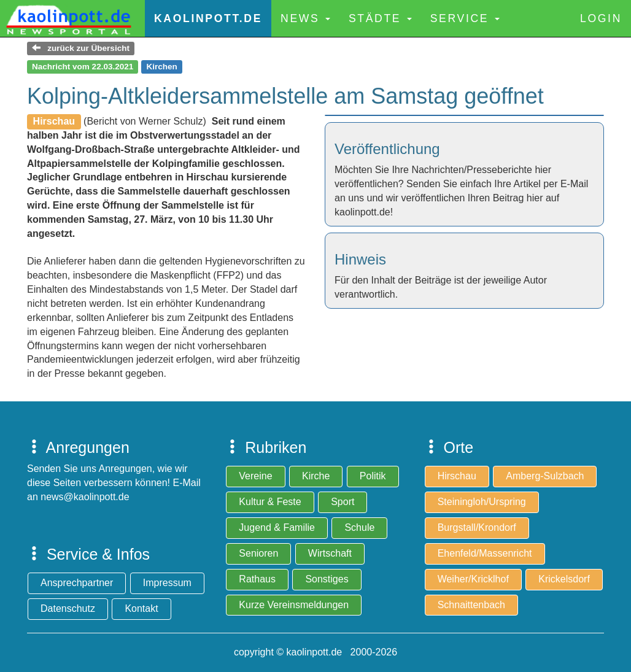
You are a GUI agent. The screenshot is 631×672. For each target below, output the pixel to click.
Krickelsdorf (564, 579)
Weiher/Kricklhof (473, 579)
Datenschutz (68, 608)
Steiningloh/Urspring (482, 502)
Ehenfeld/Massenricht (485, 553)
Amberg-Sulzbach (545, 476)
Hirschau (457, 476)
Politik (373, 476)
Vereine (255, 476)
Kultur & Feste (270, 502)
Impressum (167, 583)
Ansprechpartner (77, 583)
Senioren (258, 553)
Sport (343, 502)
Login (601, 18)
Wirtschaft (330, 553)
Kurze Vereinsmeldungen (294, 605)
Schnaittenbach (471, 605)
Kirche (316, 476)
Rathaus (257, 579)
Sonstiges (327, 579)
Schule (359, 527)
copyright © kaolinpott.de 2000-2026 (315, 652)
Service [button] (465, 18)
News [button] (305, 18)
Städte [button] (380, 18)
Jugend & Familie (277, 527)
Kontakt (141, 608)
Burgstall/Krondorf (477, 527)
